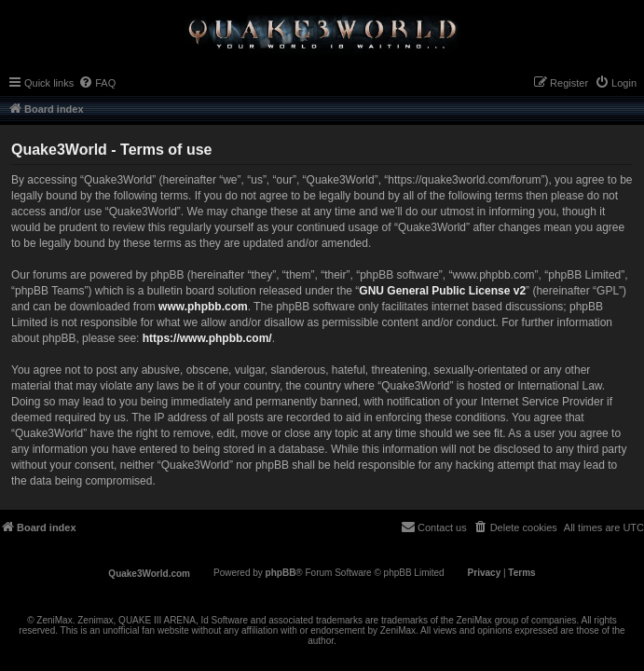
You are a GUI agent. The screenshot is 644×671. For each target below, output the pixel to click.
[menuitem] (97, 83)
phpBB (281, 573)
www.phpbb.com (203, 307)
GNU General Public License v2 (442, 291)
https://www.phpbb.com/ (207, 338)
